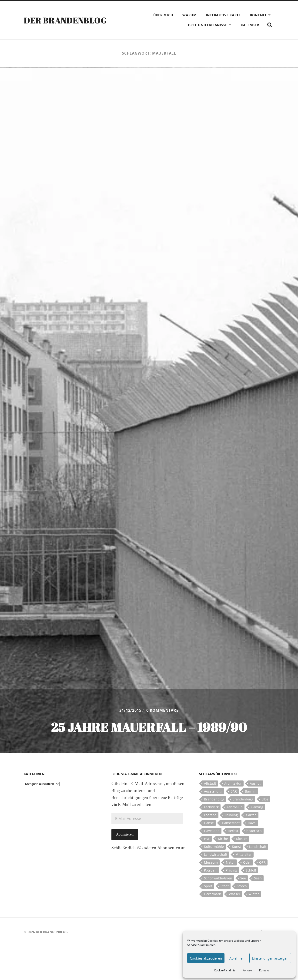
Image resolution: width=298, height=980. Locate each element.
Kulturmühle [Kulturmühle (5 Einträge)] (214, 847)
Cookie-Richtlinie (225, 970)
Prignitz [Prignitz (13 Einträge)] (232, 870)
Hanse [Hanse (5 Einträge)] (209, 823)
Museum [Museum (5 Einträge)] (211, 862)
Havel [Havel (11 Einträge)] (252, 823)
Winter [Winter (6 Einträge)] (254, 894)
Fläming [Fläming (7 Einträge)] (257, 807)
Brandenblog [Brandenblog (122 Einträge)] (214, 799)
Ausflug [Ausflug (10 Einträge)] (256, 783)
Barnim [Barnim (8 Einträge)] (251, 791)
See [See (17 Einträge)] (243, 878)
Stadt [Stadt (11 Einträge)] (225, 886)
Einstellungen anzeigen (270, 958)
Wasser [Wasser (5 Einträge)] (235, 894)
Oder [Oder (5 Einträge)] (247, 862)
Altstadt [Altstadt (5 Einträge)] (210, 783)
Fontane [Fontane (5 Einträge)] (210, 815)
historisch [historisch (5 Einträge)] (254, 831)
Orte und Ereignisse (208, 25)
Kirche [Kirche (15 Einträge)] (223, 839)
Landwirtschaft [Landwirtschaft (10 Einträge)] (216, 854)
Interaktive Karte (223, 15)
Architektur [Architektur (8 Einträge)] (233, 783)
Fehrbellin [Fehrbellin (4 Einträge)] (235, 807)
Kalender (250, 25)
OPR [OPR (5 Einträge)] (262, 862)
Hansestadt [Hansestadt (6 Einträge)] (231, 823)
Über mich (163, 15)
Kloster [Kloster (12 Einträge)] (242, 839)
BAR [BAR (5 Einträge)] (234, 791)
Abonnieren (125, 834)
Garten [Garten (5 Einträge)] (251, 815)
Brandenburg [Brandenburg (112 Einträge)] (243, 799)
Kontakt (247, 970)
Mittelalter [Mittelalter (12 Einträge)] (244, 854)
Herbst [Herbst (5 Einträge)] (233, 831)
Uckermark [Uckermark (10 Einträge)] (212, 894)
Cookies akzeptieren (206, 958)
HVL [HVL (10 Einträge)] (207, 839)
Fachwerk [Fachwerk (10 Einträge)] (211, 807)
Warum (189, 15)
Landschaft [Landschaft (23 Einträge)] (258, 847)
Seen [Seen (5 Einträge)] (258, 878)
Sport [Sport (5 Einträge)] (208, 886)
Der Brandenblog (65, 20)
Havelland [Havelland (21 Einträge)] (212, 831)
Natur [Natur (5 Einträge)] (230, 862)
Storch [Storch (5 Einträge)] (242, 886)
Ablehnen (237, 958)
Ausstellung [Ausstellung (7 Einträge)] (213, 791)
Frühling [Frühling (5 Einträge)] (231, 815)
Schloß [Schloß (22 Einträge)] (251, 870)
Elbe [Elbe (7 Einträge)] (265, 799)
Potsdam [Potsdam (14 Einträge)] (211, 870)
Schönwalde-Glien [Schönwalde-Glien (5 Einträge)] (218, 878)
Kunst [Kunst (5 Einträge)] (236, 847)
